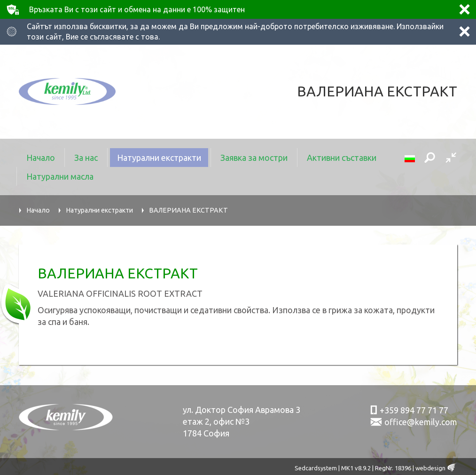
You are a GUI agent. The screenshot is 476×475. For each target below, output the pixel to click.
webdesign (430, 468)
